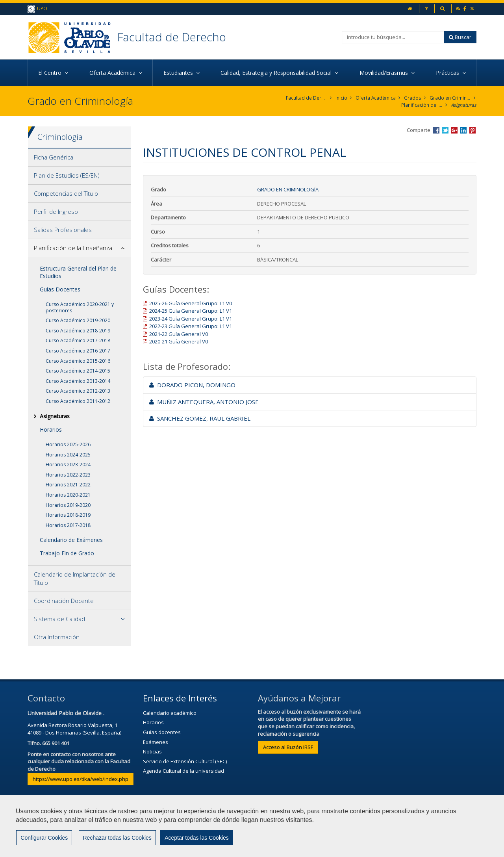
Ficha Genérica (54, 158)
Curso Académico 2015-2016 (78, 361)
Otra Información (57, 637)
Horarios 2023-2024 (68, 465)
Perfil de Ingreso (56, 212)
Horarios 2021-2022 (68, 485)
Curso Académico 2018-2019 (78, 331)
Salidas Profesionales (63, 230)
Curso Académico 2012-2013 (78, 391)
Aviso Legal (231, 828)
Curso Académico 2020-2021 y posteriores (80, 307)
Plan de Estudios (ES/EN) (67, 176)
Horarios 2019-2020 (68, 505)
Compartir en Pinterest (472, 130)
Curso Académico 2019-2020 (78, 320)
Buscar (460, 37)
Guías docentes (162, 732)
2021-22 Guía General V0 (179, 334)
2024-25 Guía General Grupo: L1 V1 (191, 311)
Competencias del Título (66, 194)
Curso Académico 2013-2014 (78, 381)
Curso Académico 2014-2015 (78, 371)
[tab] (79, 158)
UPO (37, 9)
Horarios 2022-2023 (68, 475)
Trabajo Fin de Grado (67, 554)
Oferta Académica (376, 98)
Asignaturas (463, 105)
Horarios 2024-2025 (68, 455)
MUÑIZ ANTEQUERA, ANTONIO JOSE (204, 402)
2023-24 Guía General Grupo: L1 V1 (191, 319)
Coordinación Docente (64, 601)
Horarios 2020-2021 (68, 495)
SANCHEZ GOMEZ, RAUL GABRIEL (200, 418)
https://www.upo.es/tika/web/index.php (81, 779)
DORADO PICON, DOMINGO (192, 385)
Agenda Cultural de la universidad (183, 771)
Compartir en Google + (454, 130)
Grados (413, 98)
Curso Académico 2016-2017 (78, 351)
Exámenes (156, 742)
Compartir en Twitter (445, 130)
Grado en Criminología (450, 98)
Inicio (341, 98)
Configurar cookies (54, 847)
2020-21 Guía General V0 (179, 342)
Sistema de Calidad (59, 619)
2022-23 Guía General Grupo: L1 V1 (191, 326)
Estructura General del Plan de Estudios (78, 272)
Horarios (51, 429)
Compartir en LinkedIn (463, 130)
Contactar (189, 828)
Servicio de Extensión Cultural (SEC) (185, 761)
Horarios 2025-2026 (68, 444)
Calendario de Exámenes (71, 540)
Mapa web (316, 828)
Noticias (152, 751)
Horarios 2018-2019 (68, 515)
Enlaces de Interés (180, 698)
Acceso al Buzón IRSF (288, 747)
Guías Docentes (60, 289)
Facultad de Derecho (173, 37)
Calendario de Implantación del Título (75, 578)
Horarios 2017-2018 (68, 525)
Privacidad (274, 828)
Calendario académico (170, 713)
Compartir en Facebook (436, 130)
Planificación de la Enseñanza (421, 105)
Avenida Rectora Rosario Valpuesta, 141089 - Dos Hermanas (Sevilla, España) (74, 729)
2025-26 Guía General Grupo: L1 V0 (191, 303)
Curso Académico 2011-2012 (78, 401)
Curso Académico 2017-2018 (78, 341)
